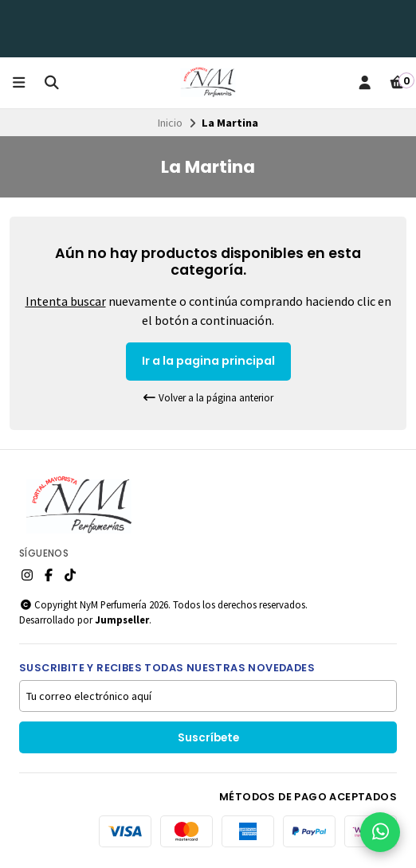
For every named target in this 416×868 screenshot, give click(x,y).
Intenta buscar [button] (66, 301)
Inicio (170, 123)
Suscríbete (208, 738)
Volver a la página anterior (208, 398)
